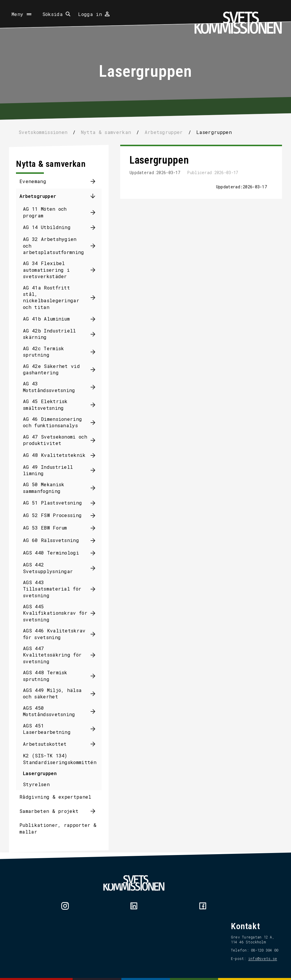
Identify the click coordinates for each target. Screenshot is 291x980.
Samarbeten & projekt (53, 811)
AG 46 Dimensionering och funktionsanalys (57, 422)
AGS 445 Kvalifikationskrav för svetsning (60, 613)
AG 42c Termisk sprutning (48, 352)
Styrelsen (41, 784)
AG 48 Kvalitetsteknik (59, 455)
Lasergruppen (44, 773)
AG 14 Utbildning (51, 227)
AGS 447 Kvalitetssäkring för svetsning (57, 655)
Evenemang (37, 181)
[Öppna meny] (22, 14)
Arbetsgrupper (42, 196)
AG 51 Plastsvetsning (57, 503)
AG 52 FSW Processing (57, 515)
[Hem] (238, 23)
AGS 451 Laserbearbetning (51, 729)
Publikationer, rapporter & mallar (62, 828)
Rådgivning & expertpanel (60, 797)
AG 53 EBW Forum (49, 528)
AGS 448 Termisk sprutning (50, 676)
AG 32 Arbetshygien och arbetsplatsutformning (58, 246)
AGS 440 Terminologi (55, 553)
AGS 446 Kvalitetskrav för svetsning (59, 634)
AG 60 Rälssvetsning (55, 540)
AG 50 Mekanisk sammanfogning (48, 488)
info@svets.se (258, 958)
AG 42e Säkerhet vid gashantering (56, 369)
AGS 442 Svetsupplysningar (52, 568)
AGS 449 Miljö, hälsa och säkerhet (57, 693)
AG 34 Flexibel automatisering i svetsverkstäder (51, 270)
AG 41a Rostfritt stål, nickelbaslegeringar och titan (55, 297)
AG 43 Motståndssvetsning (53, 387)
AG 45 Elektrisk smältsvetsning (50, 404)
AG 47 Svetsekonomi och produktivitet (59, 440)
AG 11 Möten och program (49, 212)
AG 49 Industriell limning (52, 470)
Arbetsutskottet (49, 744)
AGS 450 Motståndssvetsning (53, 711)
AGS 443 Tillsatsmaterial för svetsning (56, 589)
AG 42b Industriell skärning (54, 334)
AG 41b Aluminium (51, 319)
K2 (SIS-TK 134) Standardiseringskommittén (64, 759)
